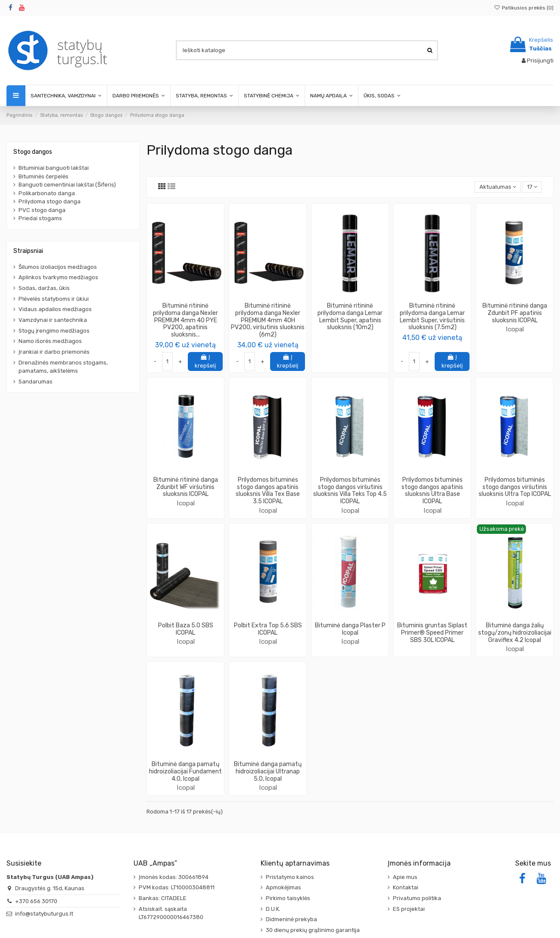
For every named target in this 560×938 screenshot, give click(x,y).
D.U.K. (273, 909)
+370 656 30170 (36, 901)
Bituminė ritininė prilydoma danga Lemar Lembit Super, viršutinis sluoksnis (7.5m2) (432, 316)
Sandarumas (36, 382)
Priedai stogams (40, 218)
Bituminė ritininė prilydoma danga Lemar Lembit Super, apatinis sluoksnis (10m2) (350, 316)
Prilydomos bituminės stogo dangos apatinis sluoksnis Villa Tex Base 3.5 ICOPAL (268, 491)
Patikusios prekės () (524, 8)
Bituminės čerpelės (44, 176)
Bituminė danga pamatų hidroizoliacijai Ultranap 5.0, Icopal (268, 771)
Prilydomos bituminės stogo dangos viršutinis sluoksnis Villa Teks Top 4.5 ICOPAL (350, 491)
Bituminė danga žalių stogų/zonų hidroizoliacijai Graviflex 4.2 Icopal (515, 633)
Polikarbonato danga (47, 193)
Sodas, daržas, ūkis (44, 288)
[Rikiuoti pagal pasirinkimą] (498, 187)
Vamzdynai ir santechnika (53, 320)
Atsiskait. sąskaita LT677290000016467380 (171, 913)
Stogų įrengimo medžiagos (54, 331)
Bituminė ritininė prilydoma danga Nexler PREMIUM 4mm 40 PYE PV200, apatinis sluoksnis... (185, 320)
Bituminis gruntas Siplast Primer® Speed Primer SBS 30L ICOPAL (432, 633)
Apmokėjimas (283, 887)
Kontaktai (406, 887)
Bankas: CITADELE (163, 898)
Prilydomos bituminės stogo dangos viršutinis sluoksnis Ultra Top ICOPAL (515, 487)
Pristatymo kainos (290, 877)
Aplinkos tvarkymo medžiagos (58, 277)
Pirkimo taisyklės (288, 898)
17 (532, 187)
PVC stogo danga (42, 210)
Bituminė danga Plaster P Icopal (350, 629)
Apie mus (405, 877)
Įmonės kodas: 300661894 (174, 877)
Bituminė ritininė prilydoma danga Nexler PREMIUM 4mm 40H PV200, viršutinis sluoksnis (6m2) (268, 320)
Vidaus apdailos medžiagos (55, 309)
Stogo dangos (33, 152)
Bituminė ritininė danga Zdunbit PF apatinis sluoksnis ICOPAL (515, 313)
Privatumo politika (417, 898)
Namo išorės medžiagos (50, 341)
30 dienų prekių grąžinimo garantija (313, 930)
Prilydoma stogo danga (50, 201)
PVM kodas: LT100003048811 (177, 887)
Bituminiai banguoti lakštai (54, 168)
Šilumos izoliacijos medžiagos (58, 267)
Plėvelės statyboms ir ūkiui (54, 299)
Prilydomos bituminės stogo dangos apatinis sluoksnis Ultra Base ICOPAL (432, 491)
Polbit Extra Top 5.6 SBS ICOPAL (268, 629)
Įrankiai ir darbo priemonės (54, 352)
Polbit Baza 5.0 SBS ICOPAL (186, 629)
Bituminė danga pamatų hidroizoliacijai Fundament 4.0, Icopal (185, 771)
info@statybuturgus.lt (44, 914)
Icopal (515, 329)
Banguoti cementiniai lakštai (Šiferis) (67, 185)
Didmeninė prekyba (291, 919)
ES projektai (409, 909)
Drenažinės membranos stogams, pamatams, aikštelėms (63, 367)
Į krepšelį (205, 361)
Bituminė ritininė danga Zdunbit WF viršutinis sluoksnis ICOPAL (186, 487)
